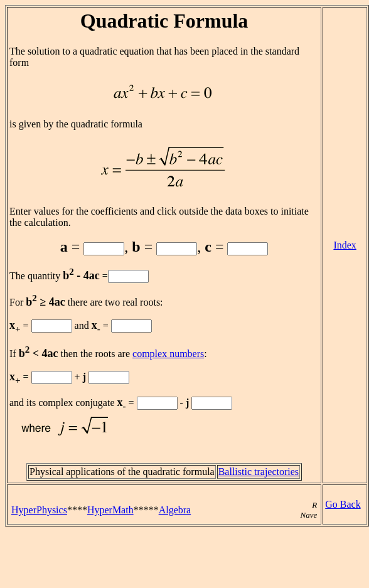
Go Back (343, 504)
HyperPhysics (39, 510)
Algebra (175, 510)
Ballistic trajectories (259, 472)
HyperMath (110, 510)
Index (345, 245)
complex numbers (168, 354)
